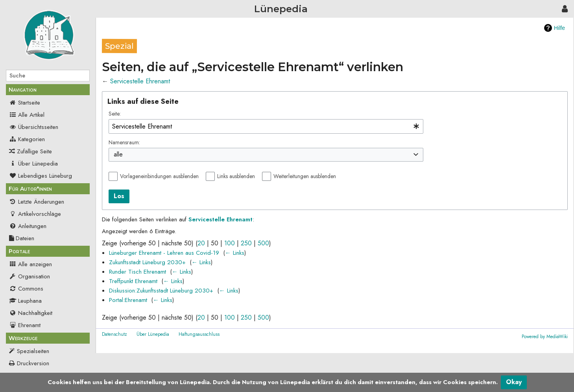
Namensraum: (124, 142)
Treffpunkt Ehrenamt (133, 281)
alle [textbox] (118, 155)
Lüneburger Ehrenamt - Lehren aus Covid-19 (164, 253)
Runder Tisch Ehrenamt (138, 272)
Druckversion (33, 363)
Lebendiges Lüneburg (41, 176)
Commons (26, 289)
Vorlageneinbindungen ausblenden (159, 176)
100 (230, 243)
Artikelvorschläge (35, 214)
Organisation (30, 276)
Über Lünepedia (33, 164)
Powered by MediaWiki (545, 337)
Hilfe (559, 28)
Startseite (25, 103)
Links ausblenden (236, 176)
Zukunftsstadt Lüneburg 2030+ (147, 262)
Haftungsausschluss (199, 334)
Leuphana (25, 301)
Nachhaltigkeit (31, 313)
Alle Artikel (27, 115)
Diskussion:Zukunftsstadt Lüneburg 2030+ (161, 291)
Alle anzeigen (30, 264)
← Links (235, 253)
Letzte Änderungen (37, 202)
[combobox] (266, 126)
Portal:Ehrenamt (128, 300)
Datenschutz (114, 334)
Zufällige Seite (34, 151)
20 (201, 243)
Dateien (22, 238)
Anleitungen (28, 226)
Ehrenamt (25, 325)
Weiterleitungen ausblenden (305, 176)
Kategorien (27, 139)
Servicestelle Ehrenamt (140, 81)
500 (263, 243)
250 (246, 243)
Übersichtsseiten (34, 127)
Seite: (115, 114)
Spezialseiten (33, 351)
